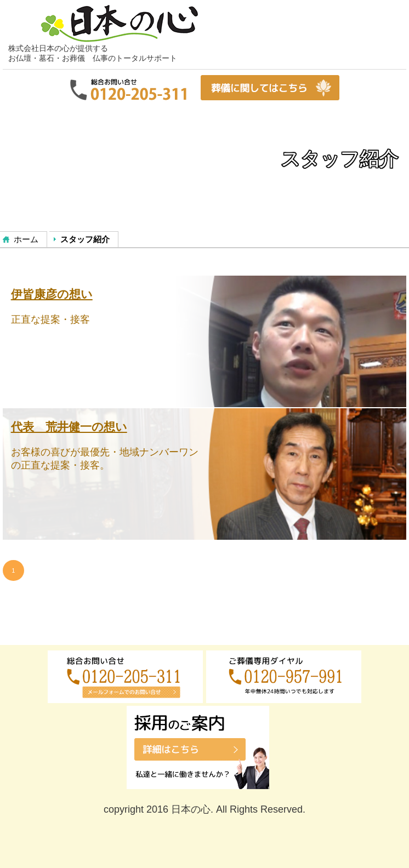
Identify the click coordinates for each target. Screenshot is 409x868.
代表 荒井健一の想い (69, 427)
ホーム (26, 239)
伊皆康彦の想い (52, 294)
